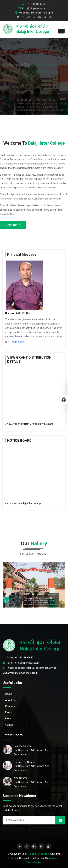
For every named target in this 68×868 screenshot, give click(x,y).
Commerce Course (25, 762)
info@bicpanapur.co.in (34, 8)
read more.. (19, 342)
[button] (61, 31)
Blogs (7, 719)
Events (8, 712)
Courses (9, 706)
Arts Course (21, 778)
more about (13, 225)
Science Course (23, 746)
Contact (8, 725)
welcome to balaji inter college (23, 504)
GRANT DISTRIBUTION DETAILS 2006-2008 (29, 425)
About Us (9, 700)
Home (7, 694)
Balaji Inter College (38, 854)
